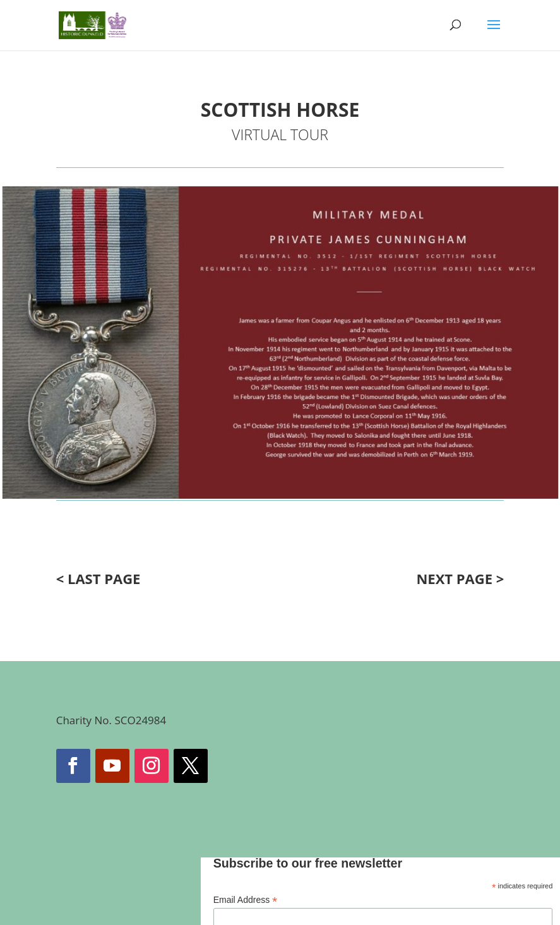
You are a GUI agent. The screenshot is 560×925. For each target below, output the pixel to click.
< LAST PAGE (98, 578)
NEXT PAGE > (460, 578)
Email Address (246, 900)
